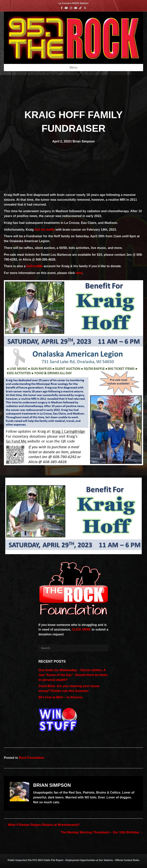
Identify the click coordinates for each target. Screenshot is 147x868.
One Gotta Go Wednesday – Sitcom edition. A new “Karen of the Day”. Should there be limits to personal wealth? (73, 675)
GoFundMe (35, 266)
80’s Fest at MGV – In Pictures (61, 697)
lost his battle (45, 230)
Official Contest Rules (127, 860)
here (79, 273)
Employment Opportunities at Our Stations (89, 860)
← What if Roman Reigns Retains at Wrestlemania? (42, 825)
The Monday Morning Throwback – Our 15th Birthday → (102, 832)
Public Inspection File (20, 860)
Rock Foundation (31, 758)
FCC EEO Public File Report (48, 860)
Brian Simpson (84, 141)
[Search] (73, 648)
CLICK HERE (81, 629)
